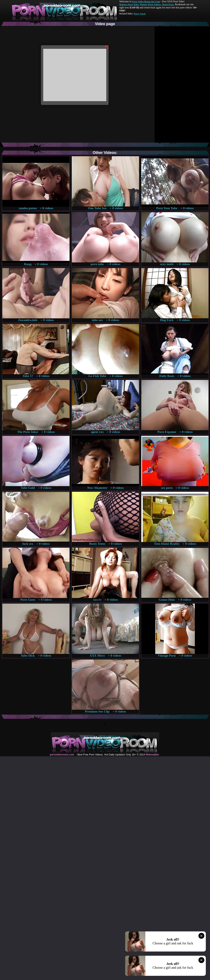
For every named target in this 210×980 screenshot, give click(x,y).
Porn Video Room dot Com (146, 1)
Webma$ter (152, 755)
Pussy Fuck (140, 14)
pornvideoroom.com (62, 755)
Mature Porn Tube (129, 4)
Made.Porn (168, 4)
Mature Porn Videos (150, 4)
